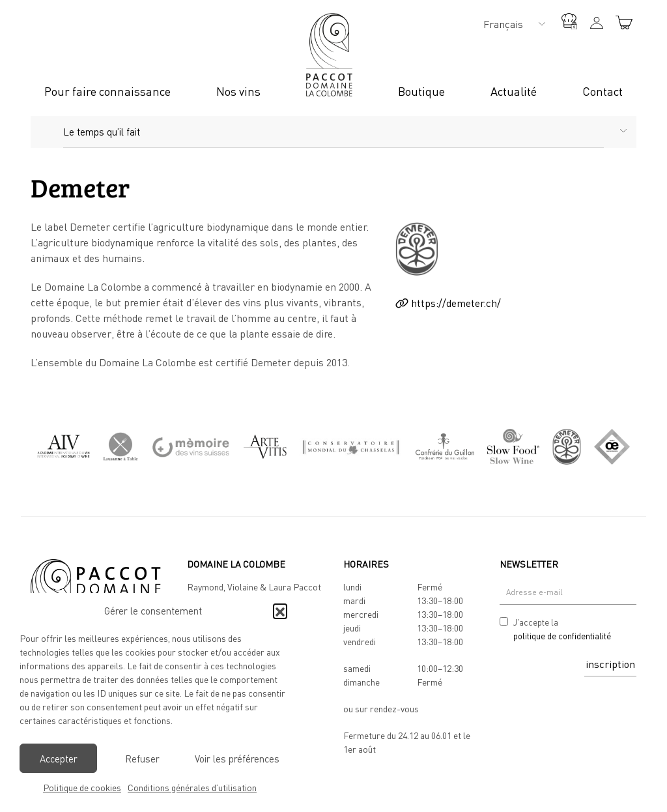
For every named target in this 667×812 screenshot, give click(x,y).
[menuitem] (511, 23)
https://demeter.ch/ (448, 303)
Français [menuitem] (503, 24)
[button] (280, 611)
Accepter (59, 759)
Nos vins (238, 91)
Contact (603, 91)
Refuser (142, 759)
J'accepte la (562, 630)
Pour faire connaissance (107, 91)
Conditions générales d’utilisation (192, 788)
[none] (511, 23)
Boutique (421, 91)
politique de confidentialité (562, 636)
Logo (329, 55)
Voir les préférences (237, 759)
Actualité (514, 91)
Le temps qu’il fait (102, 132)
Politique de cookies (82, 788)
